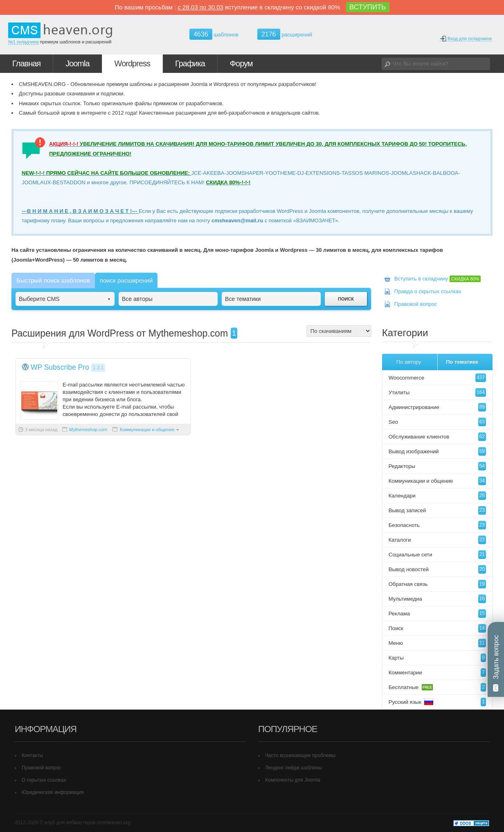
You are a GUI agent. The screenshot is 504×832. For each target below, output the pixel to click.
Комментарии (437, 673)
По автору (409, 362)
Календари (437, 496)
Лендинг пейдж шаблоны (294, 768)
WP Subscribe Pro (60, 367)
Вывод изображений (437, 451)
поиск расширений (126, 280)
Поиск (437, 628)
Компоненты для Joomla (293, 780)
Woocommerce (437, 378)
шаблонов (214, 35)
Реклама (437, 614)
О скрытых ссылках (44, 780)
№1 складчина (23, 42)
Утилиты (437, 392)
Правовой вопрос (416, 304)
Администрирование (437, 407)
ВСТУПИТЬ (368, 7)
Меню (437, 643)
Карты (437, 658)
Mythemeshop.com (88, 430)
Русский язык (437, 702)
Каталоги (437, 540)
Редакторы (437, 466)
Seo (437, 422)
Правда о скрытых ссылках (428, 291)
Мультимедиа (437, 599)
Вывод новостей (437, 569)
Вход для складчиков (466, 39)
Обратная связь (437, 584)
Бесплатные (437, 687)
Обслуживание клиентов (437, 437)
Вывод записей (437, 510)
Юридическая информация (53, 792)
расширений (285, 34)
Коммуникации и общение (147, 430)
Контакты (32, 755)
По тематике (462, 362)
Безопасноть (437, 525)
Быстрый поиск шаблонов (53, 280)
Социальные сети (437, 555)
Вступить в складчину (438, 279)
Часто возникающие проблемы (300, 755)
